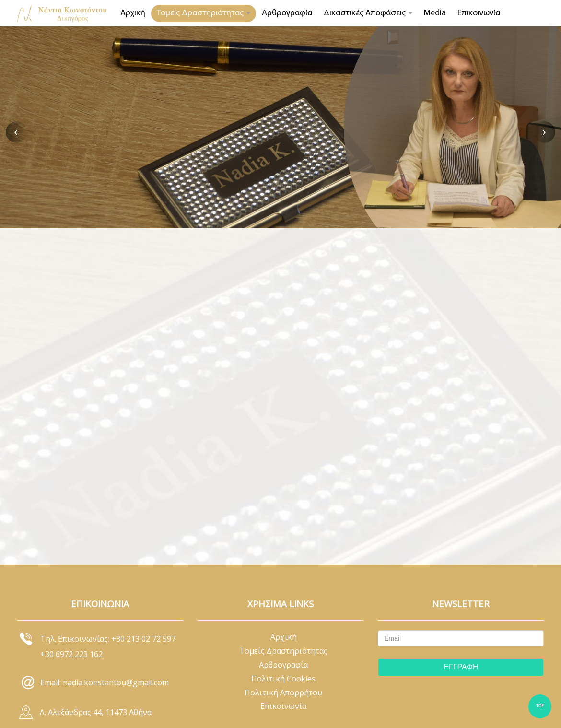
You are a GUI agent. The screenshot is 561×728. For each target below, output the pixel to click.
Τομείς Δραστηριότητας (204, 13)
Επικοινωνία (479, 13)
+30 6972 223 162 (71, 654)
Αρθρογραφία (287, 13)
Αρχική (133, 13)
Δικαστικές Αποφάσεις (368, 13)
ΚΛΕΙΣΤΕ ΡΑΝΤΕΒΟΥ (95, 186)
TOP (540, 706)
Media (435, 13)
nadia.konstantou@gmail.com (116, 682)
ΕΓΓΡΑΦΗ (461, 667)
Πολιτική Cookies (283, 679)
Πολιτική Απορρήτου (283, 693)
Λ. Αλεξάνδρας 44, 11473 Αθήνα (96, 712)
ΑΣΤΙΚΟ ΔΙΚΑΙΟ (191, 186)
